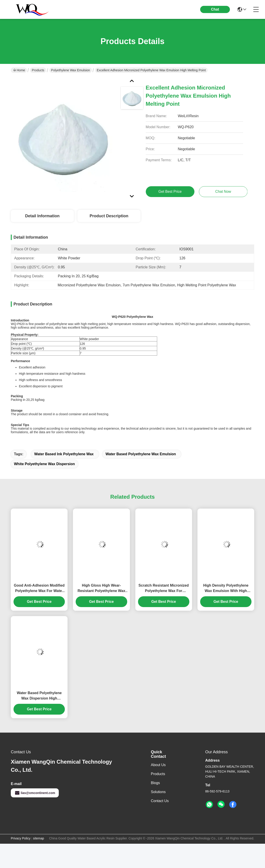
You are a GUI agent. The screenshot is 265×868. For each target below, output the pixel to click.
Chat (215, 9)
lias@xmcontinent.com (35, 793)
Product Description (109, 216)
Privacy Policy (21, 838)
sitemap (39, 838)
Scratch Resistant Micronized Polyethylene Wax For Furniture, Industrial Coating (164, 589)
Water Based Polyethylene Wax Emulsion (141, 454)
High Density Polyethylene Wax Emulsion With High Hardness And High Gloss (226, 589)
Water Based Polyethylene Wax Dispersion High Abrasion (39, 696)
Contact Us (160, 801)
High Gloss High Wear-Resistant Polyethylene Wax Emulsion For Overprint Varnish (101, 589)
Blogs (155, 783)
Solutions (158, 792)
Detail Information (42, 216)
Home (19, 70)
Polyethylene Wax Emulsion (71, 70)
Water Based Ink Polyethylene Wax (64, 454)
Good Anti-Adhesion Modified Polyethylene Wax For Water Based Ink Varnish (39, 589)
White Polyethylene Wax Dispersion (44, 464)
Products (38, 70)
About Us (158, 765)
